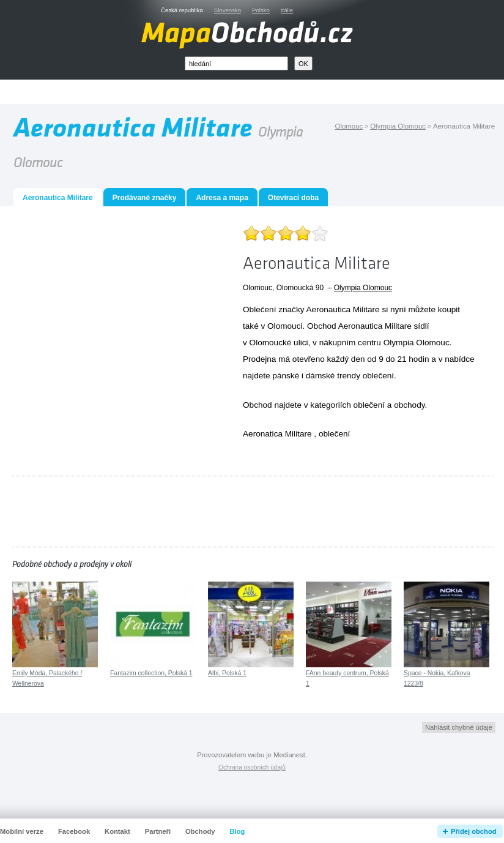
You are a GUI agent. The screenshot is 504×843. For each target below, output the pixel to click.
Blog (238, 831)
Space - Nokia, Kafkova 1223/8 (437, 678)
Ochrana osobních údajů (252, 767)
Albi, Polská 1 (227, 673)
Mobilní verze (22, 831)
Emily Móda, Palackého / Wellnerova (47, 678)
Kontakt (117, 831)
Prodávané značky (145, 198)
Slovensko (228, 10)
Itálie (287, 10)
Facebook (74, 831)
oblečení (369, 405)
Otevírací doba (293, 198)
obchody (409, 405)
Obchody (200, 831)
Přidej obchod (474, 831)
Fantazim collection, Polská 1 (151, 673)
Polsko (261, 10)
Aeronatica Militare (277, 434)
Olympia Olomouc (363, 288)
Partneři (158, 831)
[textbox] (236, 63)
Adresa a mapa (222, 198)
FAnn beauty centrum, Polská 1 (347, 678)
